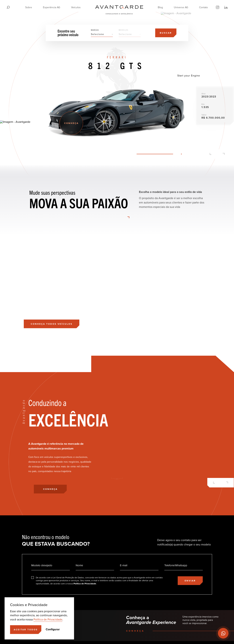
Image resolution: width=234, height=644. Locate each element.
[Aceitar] (26, 630)
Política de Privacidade (48, 619)
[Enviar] (190, 581)
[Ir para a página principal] (119, 7)
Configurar (53, 629)
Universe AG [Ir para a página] (181, 7)
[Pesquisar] (8, 7)
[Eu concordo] (99, 581)
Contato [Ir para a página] (203, 7)
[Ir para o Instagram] (218, 7)
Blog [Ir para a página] (160, 7)
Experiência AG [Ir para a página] (52, 7)
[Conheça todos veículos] (52, 324)
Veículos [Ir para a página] (76, 7)
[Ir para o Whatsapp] (223, 633)
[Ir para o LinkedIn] (226, 7)
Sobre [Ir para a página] (29, 7)
